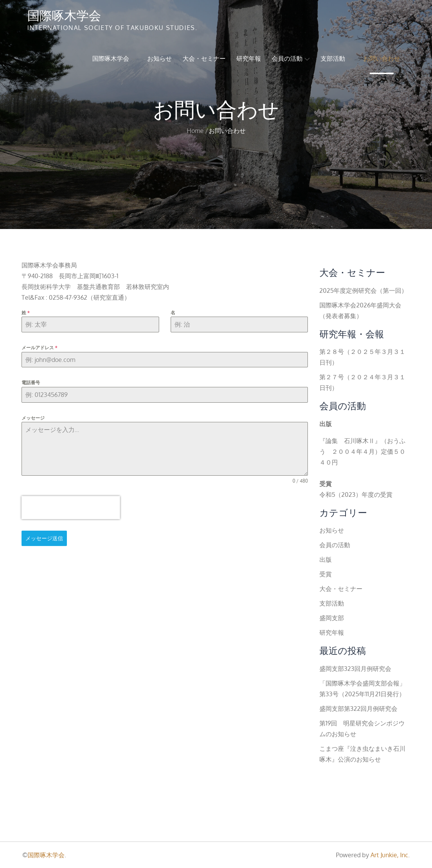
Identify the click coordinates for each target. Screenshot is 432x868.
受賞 (326, 574)
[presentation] (71, 508)
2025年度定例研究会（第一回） (363, 290)
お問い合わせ (382, 58)
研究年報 (249, 58)
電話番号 (31, 383)
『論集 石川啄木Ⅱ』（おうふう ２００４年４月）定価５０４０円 (362, 451)
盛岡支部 (332, 618)
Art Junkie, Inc (389, 855)
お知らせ (160, 58)
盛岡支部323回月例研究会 (355, 669)
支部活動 (336, 58)
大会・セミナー (204, 58)
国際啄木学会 (64, 15)
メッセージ (33, 418)
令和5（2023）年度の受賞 (356, 495)
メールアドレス (39, 348)
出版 (326, 559)
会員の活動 (291, 58)
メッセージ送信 (44, 538)
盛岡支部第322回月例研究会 (358, 709)
